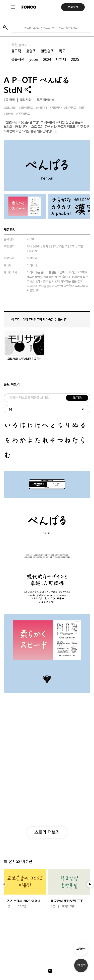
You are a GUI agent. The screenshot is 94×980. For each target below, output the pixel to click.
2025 (75, 60)
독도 (62, 51)
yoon (34, 60)
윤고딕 (16, 51)
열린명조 (47, 51)
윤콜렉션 (18, 60)
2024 (47, 60)
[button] (90, 885)
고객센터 (81, 949)
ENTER (77, 398)
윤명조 (31, 51)
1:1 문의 (81, 965)
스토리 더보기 (47, 832)
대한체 (61, 60)
